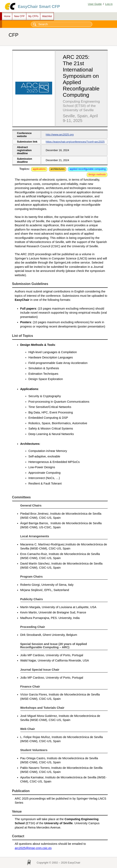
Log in (109, 4)
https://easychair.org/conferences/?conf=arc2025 (75, 142)
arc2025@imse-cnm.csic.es (33, 848)
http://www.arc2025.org (60, 135)
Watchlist (47, 16)
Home (7, 16)
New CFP (19, 16)
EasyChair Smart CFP (39, 7)
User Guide (95, 4)
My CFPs (33, 16)
